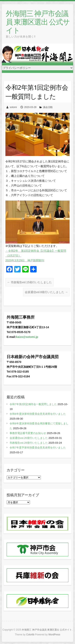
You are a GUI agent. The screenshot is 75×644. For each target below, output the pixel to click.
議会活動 (48, 107)
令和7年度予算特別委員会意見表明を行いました (38, 448)
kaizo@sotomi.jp (27, 337)
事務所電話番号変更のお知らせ (28, 433)
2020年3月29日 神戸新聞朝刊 (25, 260)
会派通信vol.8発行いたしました (46, 292)
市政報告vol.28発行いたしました (29, 443)
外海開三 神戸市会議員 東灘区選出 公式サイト (38, 22)
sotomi (13, 107)
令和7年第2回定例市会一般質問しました (33, 404)
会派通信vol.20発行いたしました (29, 438)
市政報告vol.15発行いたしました (29, 282)
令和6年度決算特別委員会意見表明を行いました (38, 414)
